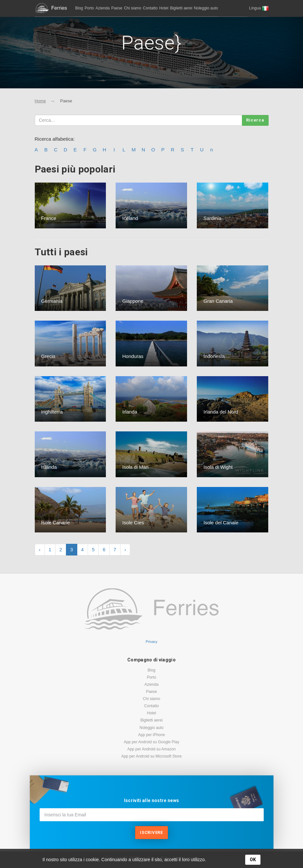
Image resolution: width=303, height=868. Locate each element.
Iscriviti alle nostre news (152, 800)
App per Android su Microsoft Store (151, 756)
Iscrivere (151, 832)
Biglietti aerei (181, 8)
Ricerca (255, 120)
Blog (79, 8)
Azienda (102, 8)
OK (253, 860)
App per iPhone (151, 735)
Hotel (164, 8)
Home (40, 101)
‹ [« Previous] (40, 549)
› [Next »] (125, 549)
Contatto (150, 8)
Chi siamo (133, 8)
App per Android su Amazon (151, 749)
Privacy (151, 642)
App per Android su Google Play (151, 742)
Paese (117, 8)
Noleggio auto (206, 8)
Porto (89, 8)
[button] (259, 8)
